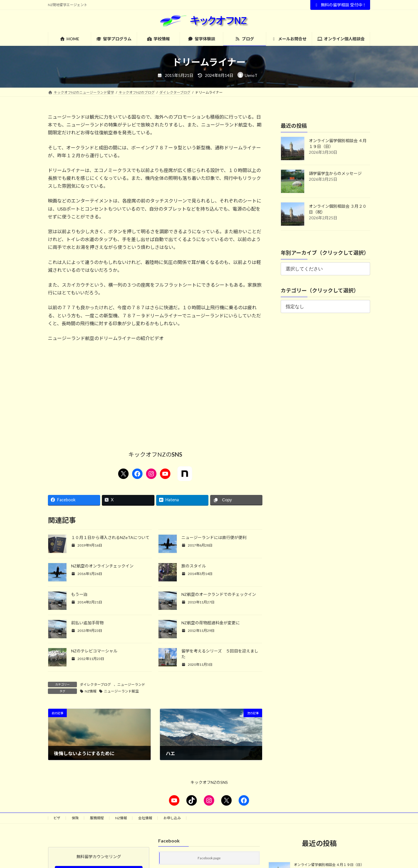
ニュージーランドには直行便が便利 (214, 537)
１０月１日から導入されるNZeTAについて (110, 537)
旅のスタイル (194, 566)
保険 (75, 818)
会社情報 (145, 818)
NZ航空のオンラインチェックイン (102, 566)
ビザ (57, 818)
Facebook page (209, 858)
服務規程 (97, 818)
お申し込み (172, 818)
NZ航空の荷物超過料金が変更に (211, 623)
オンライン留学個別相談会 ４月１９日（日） (329, 865)
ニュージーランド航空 (121, 691)
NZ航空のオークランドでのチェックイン (219, 594)
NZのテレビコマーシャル (94, 651)
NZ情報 (91, 691)
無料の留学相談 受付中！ (340, 5)
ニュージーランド (131, 685)
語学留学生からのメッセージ (335, 173)
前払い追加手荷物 (87, 623)
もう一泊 (79, 594)
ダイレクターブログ (95, 685)
